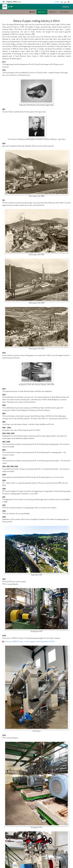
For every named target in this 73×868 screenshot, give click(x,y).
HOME (32, 12)
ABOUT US (42, 12)
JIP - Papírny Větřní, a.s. (12, 2)
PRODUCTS (53, 12)
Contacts (57, 2)
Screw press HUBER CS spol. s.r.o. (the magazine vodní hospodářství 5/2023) (28, 641)
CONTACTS (64, 12)
